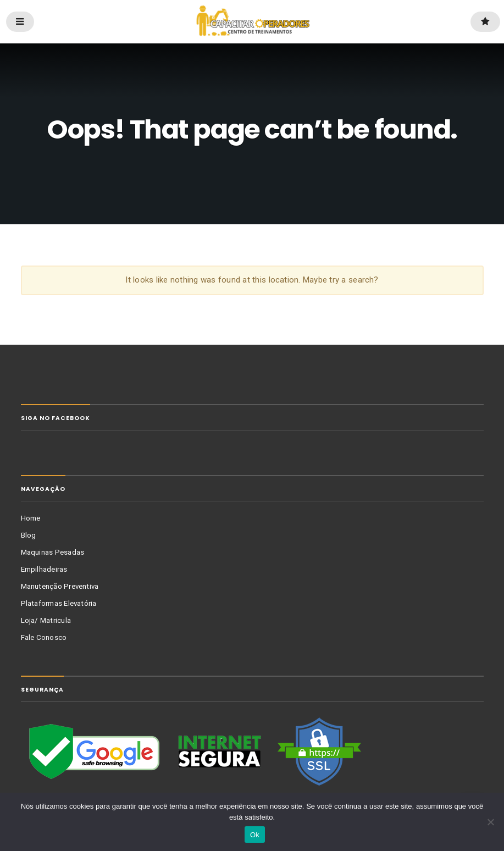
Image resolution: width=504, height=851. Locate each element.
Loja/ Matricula (46, 620)
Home (31, 518)
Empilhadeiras (44, 569)
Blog (29, 535)
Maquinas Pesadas (53, 552)
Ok (255, 835)
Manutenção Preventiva (60, 586)
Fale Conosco (44, 637)
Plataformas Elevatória (59, 603)
